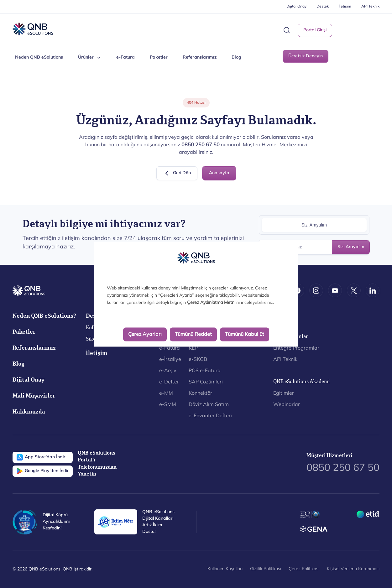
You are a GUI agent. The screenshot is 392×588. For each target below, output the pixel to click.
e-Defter (169, 382)
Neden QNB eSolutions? (44, 317)
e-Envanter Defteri (210, 416)
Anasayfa (219, 173)
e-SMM (168, 405)
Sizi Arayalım (351, 247)
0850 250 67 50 (343, 468)
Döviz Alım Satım (209, 405)
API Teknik (370, 7)
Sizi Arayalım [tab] (314, 225)
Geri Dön (177, 173)
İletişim (345, 7)
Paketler (159, 57)
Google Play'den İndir (43, 471)
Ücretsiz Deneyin (306, 56)
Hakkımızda (29, 412)
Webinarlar (287, 405)
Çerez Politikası (304, 569)
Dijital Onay (296, 7)
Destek (323, 7)
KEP (193, 348)
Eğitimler (284, 393)
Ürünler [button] (90, 58)
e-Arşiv (168, 371)
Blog (236, 57)
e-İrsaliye (170, 360)
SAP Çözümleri (206, 382)
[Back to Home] (33, 29)
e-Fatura (125, 57)
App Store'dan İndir (41, 457)
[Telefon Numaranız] (314, 247)
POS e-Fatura (205, 371)
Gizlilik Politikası (266, 569)
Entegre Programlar (296, 348)
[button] (287, 30)
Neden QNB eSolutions (39, 57)
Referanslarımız (200, 57)
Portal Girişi (315, 30)
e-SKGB (198, 360)
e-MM (166, 393)
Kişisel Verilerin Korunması (353, 569)
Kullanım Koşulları (225, 569)
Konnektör (200, 393)
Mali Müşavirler (34, 396)
